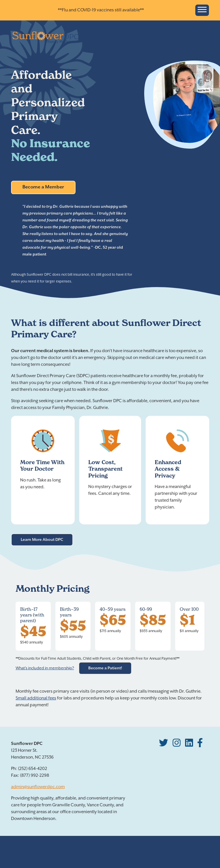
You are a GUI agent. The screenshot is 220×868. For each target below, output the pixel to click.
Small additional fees (36, 698)
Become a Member (43, 187)
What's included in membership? (45, 668)
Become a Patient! (105, 668)
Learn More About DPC (42, 540)
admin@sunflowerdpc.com (38, 787)
